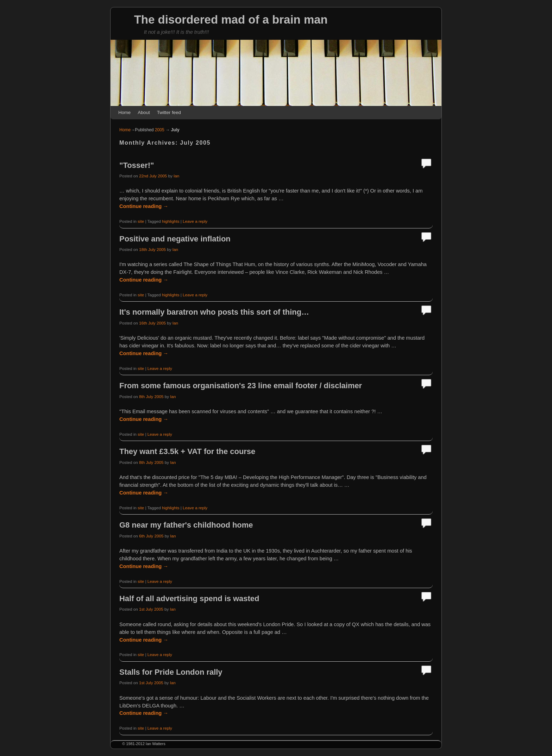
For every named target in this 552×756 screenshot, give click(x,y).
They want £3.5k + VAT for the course (187, 451)
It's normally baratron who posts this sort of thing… (214, 312)
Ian (176, 176)
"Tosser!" (137, 165)
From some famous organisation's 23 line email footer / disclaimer (241, 386)
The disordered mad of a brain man (231, 20)
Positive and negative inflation (175, 239)
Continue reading (144, 206)
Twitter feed (169, 112)
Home (124, 112)
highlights (171, 221)
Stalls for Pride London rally (171, 672)
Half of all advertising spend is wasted (189, 598)
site (141, 221)
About (144, 112)
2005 (160, 130)
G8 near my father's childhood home (186, 525)
